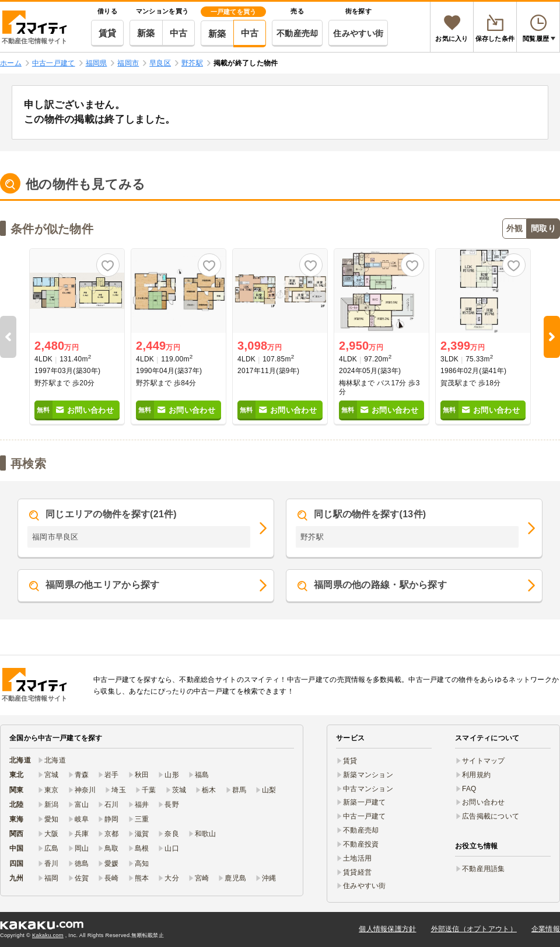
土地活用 (357, 858)
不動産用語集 (484, 869)
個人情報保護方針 (387, 929)
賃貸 (108, 33)
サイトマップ (484, 761)
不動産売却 (297, 33)
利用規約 (476, 775)
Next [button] (552, 337)
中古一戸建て (365, 816)
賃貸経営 (357, 872)
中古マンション (368, 789)
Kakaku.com (48, 935)
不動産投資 (361, 844)
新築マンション (368, 775)
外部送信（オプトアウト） (474, 929)
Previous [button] (8, 337)
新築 (146, 33)
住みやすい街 (358, 33)
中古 (179, 33)
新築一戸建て (365, 802)
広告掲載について (491, 816)
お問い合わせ (484, 802)
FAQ (469, 789)
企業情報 (546, 929)
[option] (77, 337)
